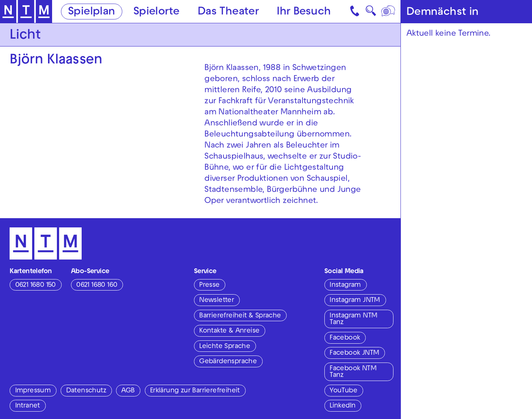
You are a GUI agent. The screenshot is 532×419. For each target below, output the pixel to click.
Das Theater (228, 12)
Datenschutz (86, 391)
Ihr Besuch (304, 12)
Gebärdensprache (228, 362)
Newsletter (216, 300)
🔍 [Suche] (371, 13)
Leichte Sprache (225, 347)
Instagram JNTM (355, 300)
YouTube (343, 391)
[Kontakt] (355, 11)
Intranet (28, 406)
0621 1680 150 (35, 285)
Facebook (345, 338)
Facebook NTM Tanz (353, 372)
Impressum (33, 391)
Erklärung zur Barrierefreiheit (195, 391)
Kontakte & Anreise (229, 331)
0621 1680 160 (97, 285)
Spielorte (156, 12)
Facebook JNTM (354, 353)
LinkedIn (342, 406)
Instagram (345, 285)
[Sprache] (389, 11)
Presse (209, 285)
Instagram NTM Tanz (353, 320)
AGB (128, 391)
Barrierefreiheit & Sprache (240, 316)
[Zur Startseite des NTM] (26, 12)
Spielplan (92, 12)
